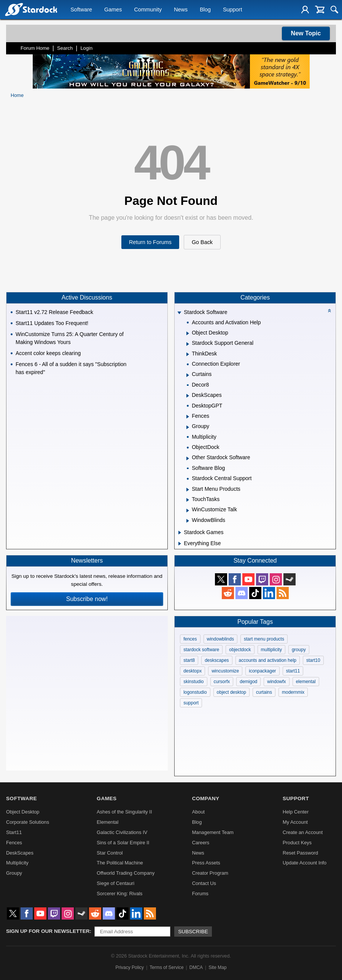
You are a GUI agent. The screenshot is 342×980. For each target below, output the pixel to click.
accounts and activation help (268, 660)
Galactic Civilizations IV (122, 832)
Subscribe (193, 932)
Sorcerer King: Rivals (119, 894)
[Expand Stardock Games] (180, 533)
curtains (264, 692)
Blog (205, 10)
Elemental (107, 822)
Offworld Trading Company (126, 873)
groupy (299, 650)
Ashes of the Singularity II (124, 812)
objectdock (240, 650)
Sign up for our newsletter (48, 931)
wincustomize (225, 671)
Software (81, 10)
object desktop (231, 692)
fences (190, 639)
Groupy (14, 873)
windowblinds (220, 639)
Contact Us (204, 883)
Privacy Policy (130, 967)
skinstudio (193, 682)
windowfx (276, 682)
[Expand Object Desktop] (188, 333)
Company (206, 798)
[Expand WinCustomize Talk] (188, 511)
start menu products (264, 639)
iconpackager (262, 671)
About (198, 812)
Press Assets (206, 863)
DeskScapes (20, 853)
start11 (293, 671)
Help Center (296, 812)
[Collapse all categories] (329, 311)
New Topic (306, 33)
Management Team (213, 832)
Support (232, 10)
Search (65, 48)
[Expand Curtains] (188, 375)
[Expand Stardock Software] (180, 313)
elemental (306, 682)
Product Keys (297, 843)
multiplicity (271, 650)
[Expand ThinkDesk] (188, 354)
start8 (189, 660)
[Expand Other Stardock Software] (188, 458)
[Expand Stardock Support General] (188, 344)
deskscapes (217, 660)
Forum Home (35, 48)
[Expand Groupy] (188, 427)
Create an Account (303, 832)
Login (86, 48)
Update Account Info (305, 863)
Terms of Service (166, 967)
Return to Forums (150, 242)
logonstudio (195, 692)
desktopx (192, 671)
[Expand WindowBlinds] (188, 521)
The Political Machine (120, 863)
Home (17, 95)
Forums (200, 894)
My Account (295, 822)
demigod (248, 682)
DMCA (196, 967)
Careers (201, 843)
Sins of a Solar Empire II (123, 843)
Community (148, 10)
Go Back (202, 242)
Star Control (110, 853)
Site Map (217, 967)
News (181, 10)
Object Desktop (23, 812)
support (191, 703)
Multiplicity (17, 863)
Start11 (14, 832)
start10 (313, 660)
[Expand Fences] (188, 417)
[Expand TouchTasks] (188, 500)
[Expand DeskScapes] (188, 396)
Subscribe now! (87, 599)
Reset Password (300, 853)
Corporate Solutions (28, 822)
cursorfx (222, 682)
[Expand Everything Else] (180, 544)
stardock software (201, 650)
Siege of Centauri (115, 883)
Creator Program (210, 873)
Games (113, 10)
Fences (14, 843)
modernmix (293, 692)
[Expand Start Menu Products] (188, 490)
